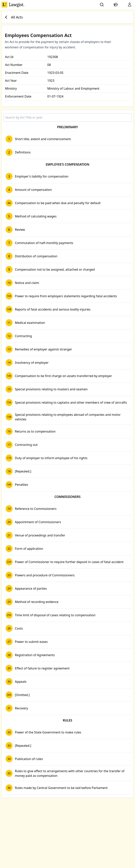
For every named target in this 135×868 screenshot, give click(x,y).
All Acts (13, 17)
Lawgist (13, 5)
